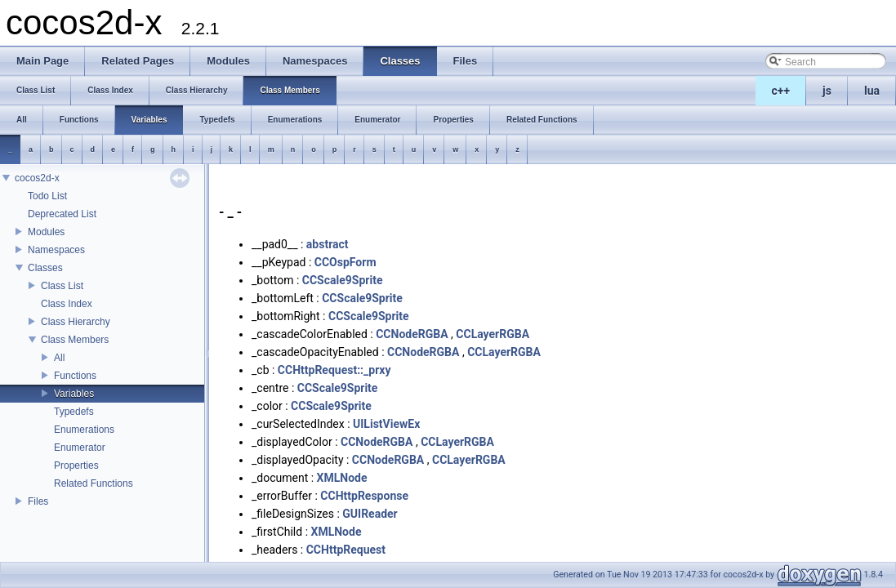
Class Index (67, 304)
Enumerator (80, 448)
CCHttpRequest (346, 550)
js (827, 91)
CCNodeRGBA (412, 334)
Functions (75, 376)
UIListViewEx (386, 424)
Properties (76, 465)
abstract (328, 244)
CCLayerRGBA (493, 334)
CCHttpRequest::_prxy (334, 370)
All (59, 358)
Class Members (75, 340)
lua (872, 91)
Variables (74, 394)
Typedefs (74, 412)
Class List (62, 286)
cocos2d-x (37, 178)
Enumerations (84, 430)
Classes (45, 268)
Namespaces (56, 250)
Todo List (47, 196)
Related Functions (94, 483)
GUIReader (370, 514)
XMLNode (342, 478)
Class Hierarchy (76, 322)
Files (38, 501)
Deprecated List (62, 214)
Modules (46, 232)
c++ (781, 91)
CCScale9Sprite (343, 280)
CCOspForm (345, 262)
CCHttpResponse (364, 496)
